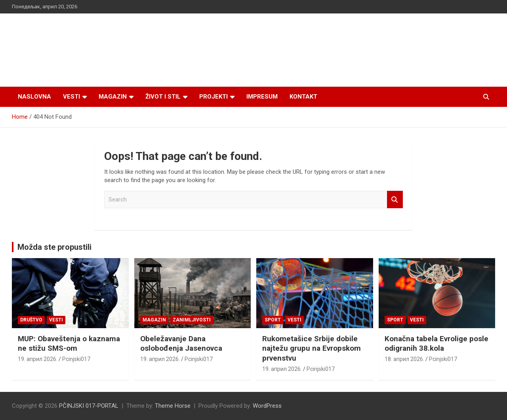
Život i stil (163, 97)
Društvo (31, 320)
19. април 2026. (38, 359)
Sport (273, 320)
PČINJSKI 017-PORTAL (89, 406)
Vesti (71, 97)
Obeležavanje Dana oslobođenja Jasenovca (181, 344)
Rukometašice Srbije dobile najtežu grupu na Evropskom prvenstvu (312, 348)
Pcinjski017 (76, 359)
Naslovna (34, 97)
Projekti (213, 97)
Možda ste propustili (54, 247)
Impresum (262, 97)
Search (395, 200)
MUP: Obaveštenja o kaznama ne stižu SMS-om (69, 344)
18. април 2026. (404, 359)
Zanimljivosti (192, 320)
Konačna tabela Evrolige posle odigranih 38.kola (436, 344)
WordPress (267, 406)
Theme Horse (173, 406)
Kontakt (303, 97)
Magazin (113, 97)
